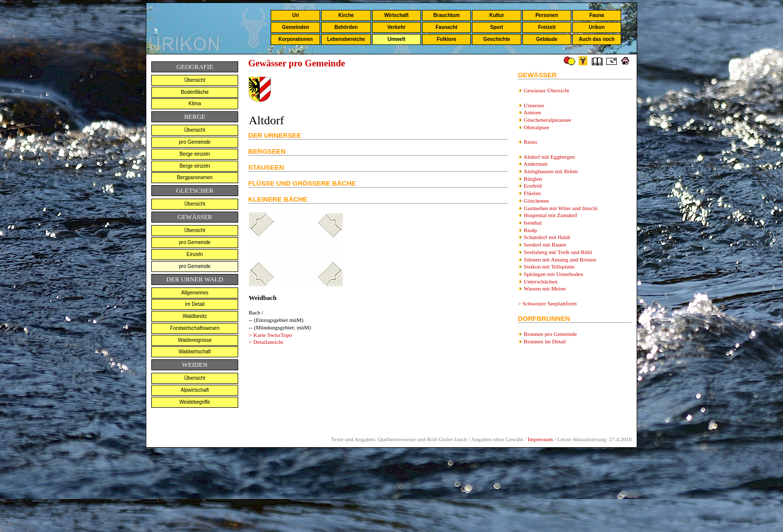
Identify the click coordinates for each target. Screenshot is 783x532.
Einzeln (195, 254)
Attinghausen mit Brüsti (551, 171)
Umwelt (396, 39)
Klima (195, 104)
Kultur (497, 15)
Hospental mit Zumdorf (551, 215)
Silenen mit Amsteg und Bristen (560, 260)
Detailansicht (268, 342)
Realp (530, 230)
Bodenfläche (195, 92)
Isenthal (533, 223)
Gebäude (547, 39)
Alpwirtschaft (195, 390)
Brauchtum (447, 15)
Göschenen (536, 201)
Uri (296, 15)
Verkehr (396, 27)
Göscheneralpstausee (548, 120)
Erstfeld (533, 186)
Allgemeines (195, 293)
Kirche (346, 15)
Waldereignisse (195, 340)
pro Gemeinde (195, 142)
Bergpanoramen (195, 177)
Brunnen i (545, 341)
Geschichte (497, 39)
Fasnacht (446, 27)
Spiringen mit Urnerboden (554, 274)
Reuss (531, 142)
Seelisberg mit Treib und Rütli (558, 252)
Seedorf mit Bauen (545, 245)
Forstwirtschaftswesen (195, 328)
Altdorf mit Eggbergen (549, 157)
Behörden (346, 27)
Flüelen (532, 193)
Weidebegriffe (195, 402)
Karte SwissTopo (273, 335)
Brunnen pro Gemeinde (550, 334)
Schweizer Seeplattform (550, 303)
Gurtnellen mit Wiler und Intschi (561, 208)
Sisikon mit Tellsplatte (549, 266)
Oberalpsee (537, 127)
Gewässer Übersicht (547, 90)
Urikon (597, 27)
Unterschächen (541, 281)
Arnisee (532, 112)
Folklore (447, 39)
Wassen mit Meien (545, 288)
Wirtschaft (396, 15)
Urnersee (534, 105)
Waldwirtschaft (195, 352)
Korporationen (295, 39)
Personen (547, 15)
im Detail (195, 304)
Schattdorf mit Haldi (547, 237)
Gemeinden (296, 27)
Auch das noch (597, 39)
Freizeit (547, 27)
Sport (497, 27)
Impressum (540, 439)
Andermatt (535, 164)
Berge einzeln (195, 154)
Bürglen (533, 179)
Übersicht (195, 80)
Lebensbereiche (346, 39)
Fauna (596, 15)
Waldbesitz (195, 316)
